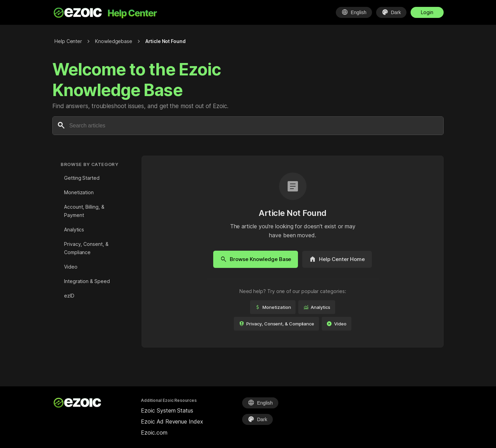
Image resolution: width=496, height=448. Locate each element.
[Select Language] (354, 12)
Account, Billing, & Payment (84, 211)
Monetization (79, 192)
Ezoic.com (154, 433)
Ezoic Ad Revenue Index (172, 421)
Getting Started (82, 178)
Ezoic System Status (167, 410)
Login (427, 12)
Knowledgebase (114, 41)
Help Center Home (337, 259)
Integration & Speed (87, 281)
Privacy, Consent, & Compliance (86, 248)
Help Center (68, 41)
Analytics (74, 230)
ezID (69, 296)
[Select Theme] (391, 12)
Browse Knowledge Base (256, 259)
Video (71, 267)
